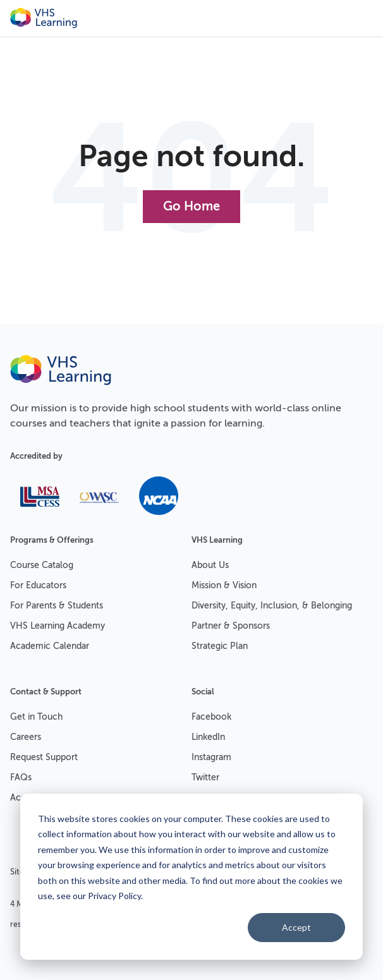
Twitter (205, 777)
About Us (210, 565)
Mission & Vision (224, 585)
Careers (26, 737)
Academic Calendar (50, 646)
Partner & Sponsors (231, 626)
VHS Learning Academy (58, 626)
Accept (296, 927)
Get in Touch (36, 717)
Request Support (44, 757)
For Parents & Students (57, 606)
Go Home (191, 206)
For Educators (38, 585)
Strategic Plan (220, 646)
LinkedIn (208, 737)
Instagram (211, 757)
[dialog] (191, 877)
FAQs (21, 777)
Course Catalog (42, 565)
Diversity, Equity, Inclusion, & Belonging (272, 606)
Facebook (211, 717)
